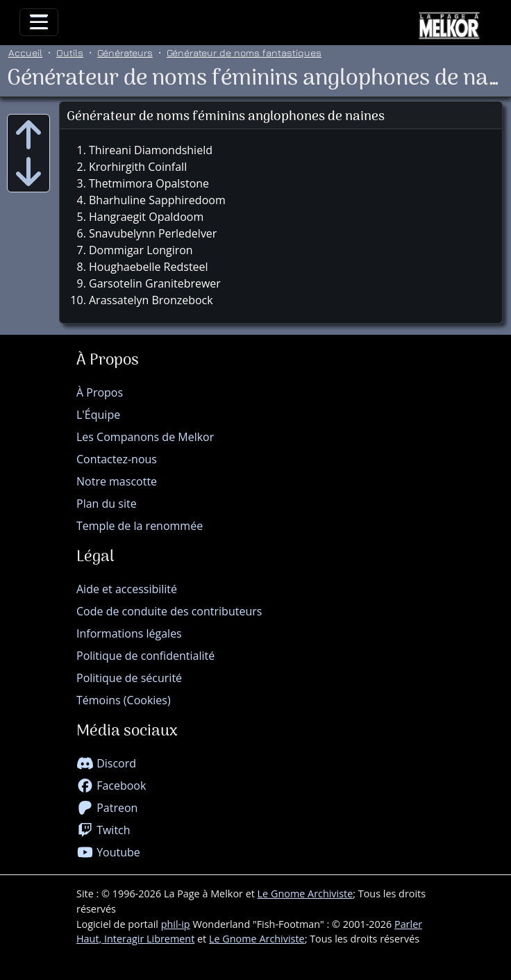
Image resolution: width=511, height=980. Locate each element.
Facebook (111, 786)
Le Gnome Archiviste (305, 894)
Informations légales (129, 633)
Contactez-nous (117, 459)
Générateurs (125, 52)
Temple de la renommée (140, 526)
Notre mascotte (117, 481)
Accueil (25, 52)
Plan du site (107, 504)
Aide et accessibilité (127, 589)
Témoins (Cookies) (124, 700)
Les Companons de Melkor (145, 437)
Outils (70, 52)
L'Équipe (98, 415)
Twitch (103, 830)
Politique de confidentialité (145, 656)
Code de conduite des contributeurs (169, 611)
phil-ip (176, 924)
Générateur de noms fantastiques (244, 52)
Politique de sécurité (129, 678)
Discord (106, 763)
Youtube (108, 852)
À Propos (100, 392)
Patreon (107, 808)
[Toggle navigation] (39, 22)
